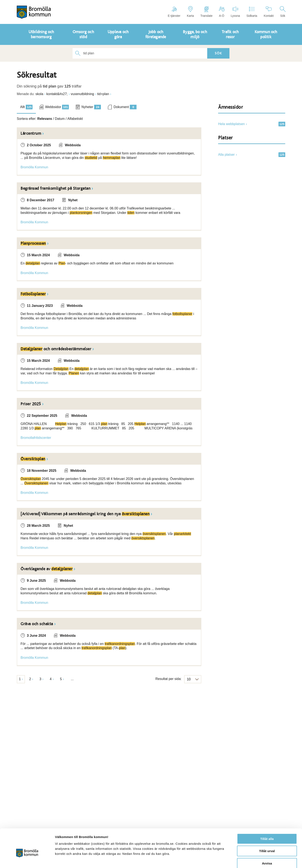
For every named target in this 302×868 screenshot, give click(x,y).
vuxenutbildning (82, 94)
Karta (190, 12)
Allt (26, 107)
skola (39, 94)
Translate (206, 12)
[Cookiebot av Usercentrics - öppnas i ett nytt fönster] (27, 860)
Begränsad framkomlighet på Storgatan (55, 188)
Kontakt (269, 12)
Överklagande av (47, 569)
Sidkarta (252, 12)
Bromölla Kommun (34, 167)
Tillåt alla (267, 817)
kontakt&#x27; (57, 94)
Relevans (45, 119)
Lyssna (235, 12)
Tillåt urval (267, 829)
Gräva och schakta (37, 624)
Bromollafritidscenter (36, 438)
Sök (283, 12)
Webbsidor (57, 107)
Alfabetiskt (75, 119)
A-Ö (222, 12)
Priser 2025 (31, 404)
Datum (60, 119)
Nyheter (91, 107)
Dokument (125, 107)
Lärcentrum (31, 133)
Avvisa (267, 841)
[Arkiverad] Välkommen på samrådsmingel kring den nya (85, 514)
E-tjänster (174, 12)
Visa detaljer (228, 860)
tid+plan (103, 94)
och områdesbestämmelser (56, 349)
